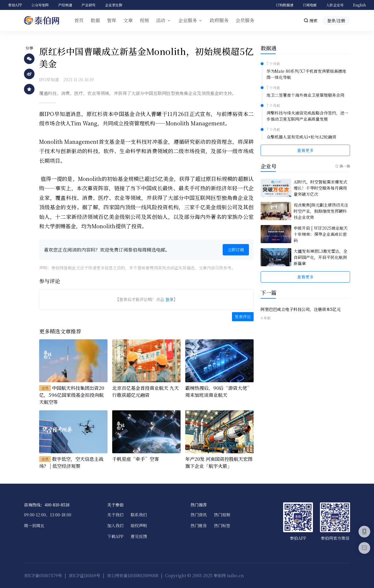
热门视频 (222, 515)
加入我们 (115, 525)
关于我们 (115, 515)
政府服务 (219, 20)
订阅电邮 (310, 5)
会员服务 (245, 20)
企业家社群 (114, 5)
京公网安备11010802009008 (133, 575)
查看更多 (305, 150)
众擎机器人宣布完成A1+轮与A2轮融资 (301, 137)
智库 (112, 20)
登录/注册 (336, 20)
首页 (79, 20)
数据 (95, 20)
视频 (144, 20)
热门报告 (199, 525)
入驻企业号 (335, 5)
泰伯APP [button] (15, 5)
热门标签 (222, 525)
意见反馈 (139, 536)
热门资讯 (199, 515)
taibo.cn (236, 575)
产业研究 (89, 5)
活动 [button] (161, 20)
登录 (169, 299)
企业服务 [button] (188, 20)
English (359, 5)
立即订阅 (236, 250)
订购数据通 (285, 5)
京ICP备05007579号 (43, 575)
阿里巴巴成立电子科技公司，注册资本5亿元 (301, 309)
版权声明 (139, 525)
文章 (128, 20)
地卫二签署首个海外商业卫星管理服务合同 (305, 95)
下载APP (115, 536)
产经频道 (65, 5)
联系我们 (139, 515)
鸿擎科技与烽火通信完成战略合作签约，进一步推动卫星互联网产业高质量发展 (307, 116)
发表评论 (243, 317)
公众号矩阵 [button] (40, 5)
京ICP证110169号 (84, 575)
